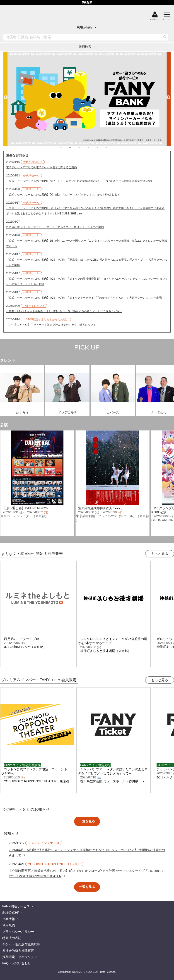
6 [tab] (111, 147)
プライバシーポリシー (18, 932)
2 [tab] (75, 147)
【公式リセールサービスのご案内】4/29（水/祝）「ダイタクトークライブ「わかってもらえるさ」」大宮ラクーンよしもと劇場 (84, 298)
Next (168, 95)
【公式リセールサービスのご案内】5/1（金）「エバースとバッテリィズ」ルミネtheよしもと (63, 195)
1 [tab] (65, 147)
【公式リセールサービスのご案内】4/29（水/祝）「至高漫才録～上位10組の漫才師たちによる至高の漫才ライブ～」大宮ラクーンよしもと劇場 (87, 262)
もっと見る (160, 554)
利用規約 (9, 925)
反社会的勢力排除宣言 (18, 951)
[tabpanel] (87, 99)
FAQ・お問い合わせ (17, 963)
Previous (6, 95)
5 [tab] (102, 147)
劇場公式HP (11, 913)
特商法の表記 (12, 938)
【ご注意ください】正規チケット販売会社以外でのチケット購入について (51, 325)
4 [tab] (93, 147)
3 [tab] (84, 147)
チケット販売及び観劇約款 (21, 944)
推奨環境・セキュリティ (20, 957)
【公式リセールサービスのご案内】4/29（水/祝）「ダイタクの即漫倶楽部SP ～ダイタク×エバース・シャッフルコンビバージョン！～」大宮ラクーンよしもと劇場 (87, 281)
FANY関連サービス (16, 906)
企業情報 (9, 919)
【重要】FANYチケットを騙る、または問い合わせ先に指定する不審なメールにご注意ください (64, 311)
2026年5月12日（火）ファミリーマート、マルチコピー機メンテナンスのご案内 (55, 227)
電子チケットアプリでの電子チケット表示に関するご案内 (41, 167)
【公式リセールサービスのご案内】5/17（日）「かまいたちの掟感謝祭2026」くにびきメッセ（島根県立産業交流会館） (80, 181)
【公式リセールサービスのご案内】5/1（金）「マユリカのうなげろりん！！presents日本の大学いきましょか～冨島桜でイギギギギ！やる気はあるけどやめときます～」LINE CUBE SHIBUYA (85, 211)
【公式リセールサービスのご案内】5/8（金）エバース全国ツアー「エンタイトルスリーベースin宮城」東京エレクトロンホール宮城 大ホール (87, 243)
